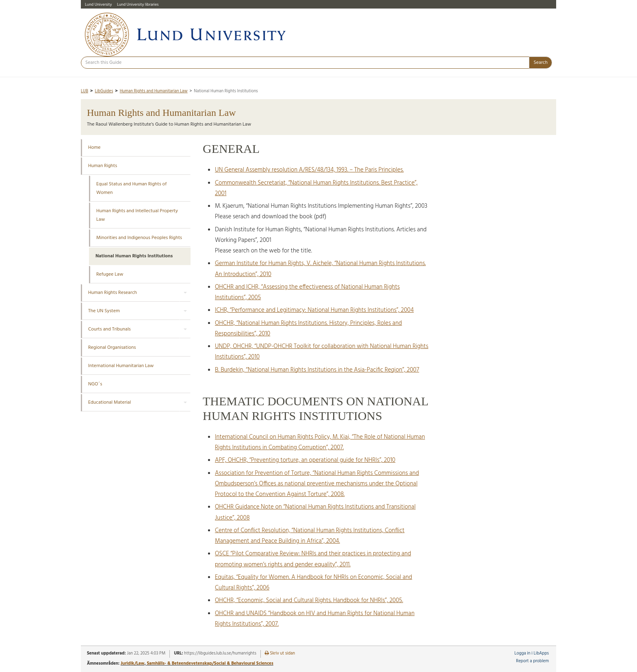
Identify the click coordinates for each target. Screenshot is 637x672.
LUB (84, 91)
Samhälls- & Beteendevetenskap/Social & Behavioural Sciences (210, 663)
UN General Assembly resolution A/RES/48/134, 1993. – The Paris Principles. (309, 170)
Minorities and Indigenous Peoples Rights (139, 238)
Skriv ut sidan (280, 654)
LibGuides (104, 91)
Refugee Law (110, 274)
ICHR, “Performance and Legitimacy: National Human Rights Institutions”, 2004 (314, 310)
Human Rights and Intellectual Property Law (137, 215)
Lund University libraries (138, 4)
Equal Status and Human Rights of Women (131, 188)
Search (541, 63)
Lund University (98, 4)
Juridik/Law (133, 663)
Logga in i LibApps (532, 654)
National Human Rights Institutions (134, 256)
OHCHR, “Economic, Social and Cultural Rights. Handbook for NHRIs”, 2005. (309, 600)
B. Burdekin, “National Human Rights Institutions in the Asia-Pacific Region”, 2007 (317, 370)
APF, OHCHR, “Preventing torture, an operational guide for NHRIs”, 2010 (305, 460)
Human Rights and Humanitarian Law (154, 91)
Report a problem (532, 661)
